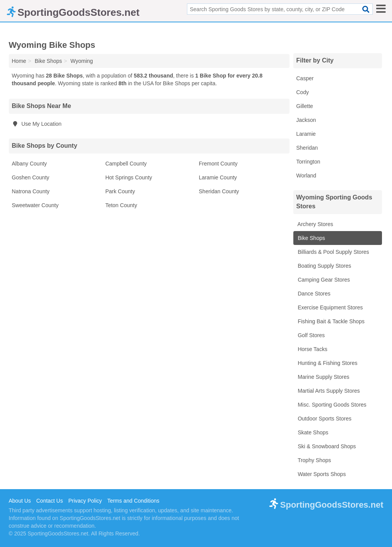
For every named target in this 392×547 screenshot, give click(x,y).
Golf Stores (311, 335)
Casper (305, 78)
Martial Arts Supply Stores (328, 391)
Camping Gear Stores (323, 280)
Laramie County (218, 177)
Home (19, 61)
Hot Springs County (129, 177)
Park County (120, 191)
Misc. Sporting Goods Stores (331, 405)
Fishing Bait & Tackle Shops (331, 321)
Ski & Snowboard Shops (326, 446)
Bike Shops (311, 238)
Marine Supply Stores (323, 377)
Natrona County (31, 191)
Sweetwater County (35, 205)
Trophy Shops (314, 460)
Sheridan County (219, 191)
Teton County (121, 205)
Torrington (308, 162)
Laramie (306, 134)
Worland (306, 176)
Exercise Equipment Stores (330, 307)
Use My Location (37, 124)
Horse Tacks (312, 349)
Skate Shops (312, 432)
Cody (303, 92)
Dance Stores (314, 294)
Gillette (305, 106)
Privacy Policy (85, 501)
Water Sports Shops (321, 474)
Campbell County (126, 164)
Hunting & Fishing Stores (327, 363)
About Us (20, 501)
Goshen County (31, 177)
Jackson (306, 120)
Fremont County (218, 164)
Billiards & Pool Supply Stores (333, 252)
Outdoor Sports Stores (324, 419)
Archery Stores (315, 224)
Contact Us (50, 501)
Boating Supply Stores (324, 266)
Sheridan (307, 148)
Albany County (29, 164)
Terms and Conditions (133, 501)
